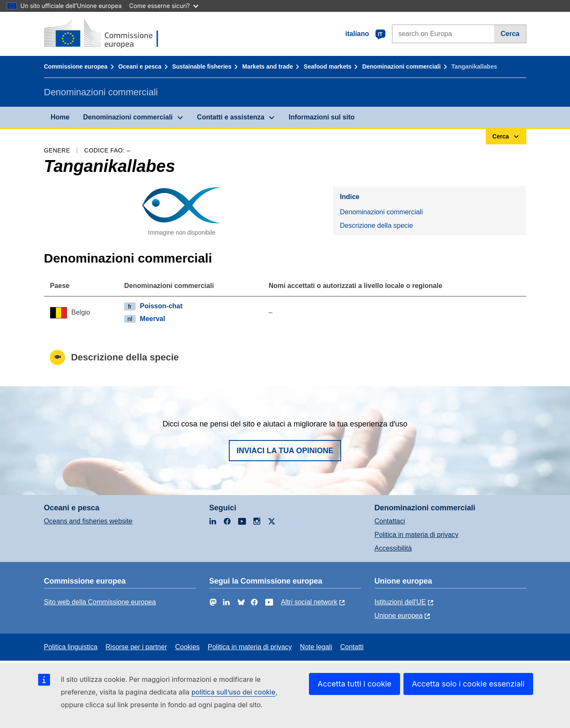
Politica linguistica (71, 647)
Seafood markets (328, 66)
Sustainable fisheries (202, 66)
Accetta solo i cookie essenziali (468, 684)
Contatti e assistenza (231, 117)
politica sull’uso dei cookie (234, 692)
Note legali (316, 647)
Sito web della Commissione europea (100, 602)
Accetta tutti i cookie (354, 684)
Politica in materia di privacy (417, 535)
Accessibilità (393, 548)
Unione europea (399, 616)
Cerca (510, 34)
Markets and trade (267, 66)
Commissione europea (76, 66)
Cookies (187, 647)
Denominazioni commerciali (402, 66)
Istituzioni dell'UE (400, 602)
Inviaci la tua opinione (285, 451)
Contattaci (390, 521)
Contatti (352, 647)
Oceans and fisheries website (88, 521)
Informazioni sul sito (322, 117)
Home (60, 117)
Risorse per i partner (136, 647)
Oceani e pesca (140, 66)
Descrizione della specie (377, 226)
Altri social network (309, 602)
